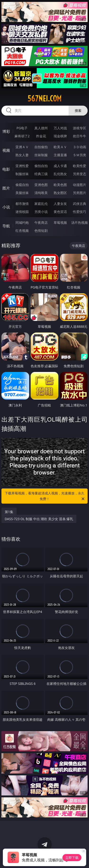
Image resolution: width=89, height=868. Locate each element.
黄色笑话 (60, 212)
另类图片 (80, 193)
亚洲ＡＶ (22, 147)
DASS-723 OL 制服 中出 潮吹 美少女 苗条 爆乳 (39, 519)
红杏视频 (22, 231)
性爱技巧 (80, 212)
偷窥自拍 (22, 185)
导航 (6, 226)
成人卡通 (60, 166)
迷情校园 (22, 212)
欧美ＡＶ (60, 147)
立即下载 (72, 857)
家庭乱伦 (41, 204)
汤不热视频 (80, 222)
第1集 (9, 512)
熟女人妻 (22, 155)
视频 (6, 150)
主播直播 (60, 155)
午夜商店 (41, 222)
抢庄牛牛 (80, 136)
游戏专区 (80, 128)
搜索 (78, 110)
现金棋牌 (60, 136)
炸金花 (41, 136)
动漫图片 (80, 185)
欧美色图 (60, 185)
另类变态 (80, 174)
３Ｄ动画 (80, 147)
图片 (6, 188)
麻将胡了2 (22, 136)
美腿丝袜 (22, 193)
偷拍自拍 (41, 166)
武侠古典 (80, 204)
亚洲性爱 (22, 166)
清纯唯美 (41, 193)
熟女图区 (60, 193)
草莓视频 (60, 222)
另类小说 (41, 212)
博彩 (6, 131)
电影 (6, 169)
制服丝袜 (22, 174)
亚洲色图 (41, 185)
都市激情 (22, 204)
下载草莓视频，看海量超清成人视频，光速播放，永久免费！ (45, 496)
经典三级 (41, 174)
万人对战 (60, 128)
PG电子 (22, 128)
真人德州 (41, 128)
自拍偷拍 (41, 147)
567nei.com (44, 99)
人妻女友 (60, 204)
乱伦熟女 (60, 174)
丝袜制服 (41, 155)
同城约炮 (22, 222)
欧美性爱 (80, 166)
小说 (6, 207)
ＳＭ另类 (80, 155)
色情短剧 (41, 231)
